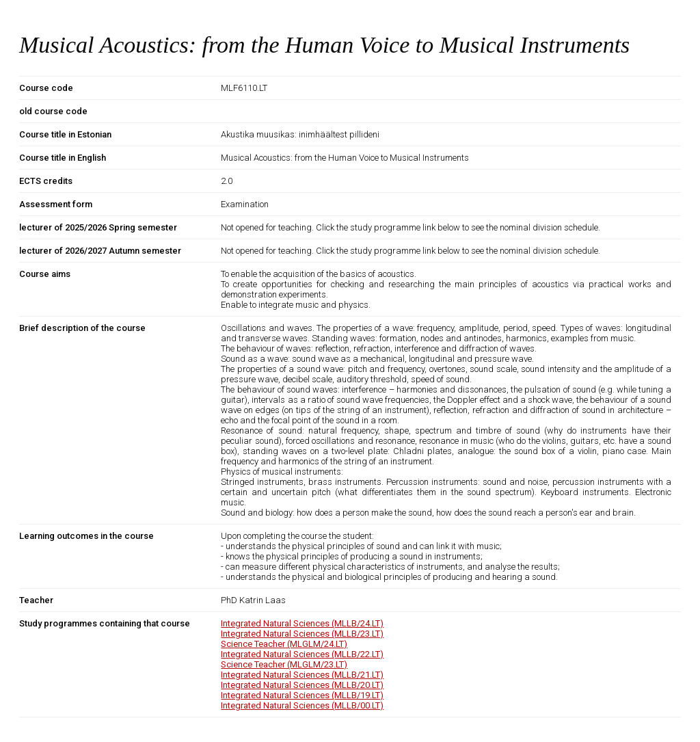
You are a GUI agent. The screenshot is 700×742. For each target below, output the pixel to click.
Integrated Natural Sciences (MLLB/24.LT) (302, 623)
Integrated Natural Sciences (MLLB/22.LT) (302, 654)
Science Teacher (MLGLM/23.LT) (284, 664)
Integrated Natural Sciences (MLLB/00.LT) (302, 705)
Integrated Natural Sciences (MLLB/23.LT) (302, 634)
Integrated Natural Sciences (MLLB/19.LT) (302, 695)
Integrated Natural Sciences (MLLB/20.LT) (302, 685)
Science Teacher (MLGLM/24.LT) (284, 644)
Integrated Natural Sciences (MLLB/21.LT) (302, 675)
